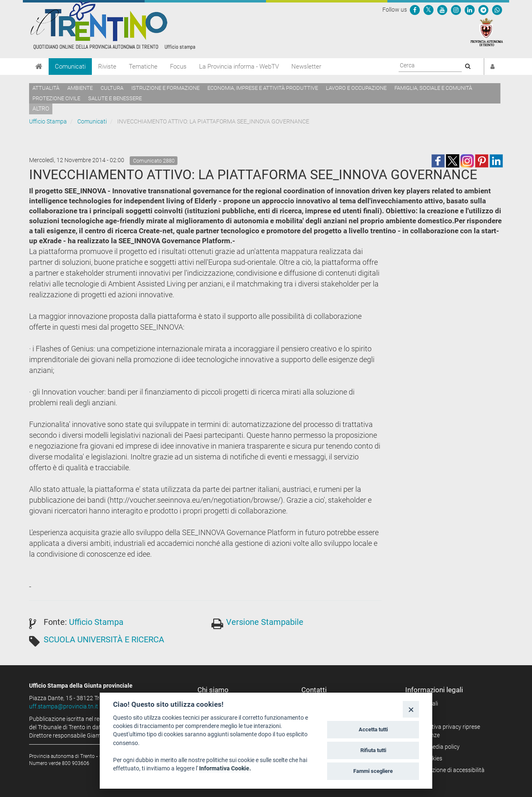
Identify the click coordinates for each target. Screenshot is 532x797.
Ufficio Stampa (48, 121)
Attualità (46, 88)
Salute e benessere (115, 98)
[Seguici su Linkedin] (470, 10)
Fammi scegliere (373, 771)
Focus (178, 67)
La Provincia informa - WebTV (239, 67)
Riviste (107, 67)
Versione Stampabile (265, 622)
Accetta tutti (373, 729)
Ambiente (80, 88)
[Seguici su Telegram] (483, 10)
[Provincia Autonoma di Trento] (487, 32)
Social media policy (435, 747)
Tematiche (143, 67)
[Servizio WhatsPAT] (497, 10)
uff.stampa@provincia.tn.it (64, 706)
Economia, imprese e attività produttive (263, 88)
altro (41, 109)
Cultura (112, 88)
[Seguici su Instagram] (456, 10)
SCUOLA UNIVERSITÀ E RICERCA (104, 639)
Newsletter (306, 67)
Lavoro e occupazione (356, 88)
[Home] (39, 67)
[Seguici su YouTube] (442, 10)
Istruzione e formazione (165, 88)
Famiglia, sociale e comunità (433, 88)
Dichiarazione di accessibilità (448, 770)
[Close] (411, 709)
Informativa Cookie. (225, 768)
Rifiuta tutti (373, 750)
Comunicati (70, 67)
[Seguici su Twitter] (429, 10)
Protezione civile (56, 98)
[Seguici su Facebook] (415, 10)
